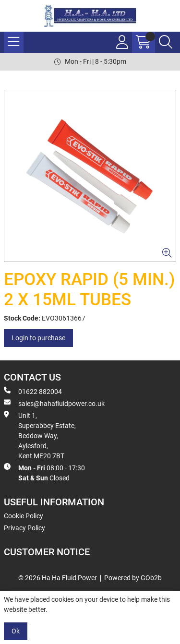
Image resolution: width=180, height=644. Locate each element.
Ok (16, 631)
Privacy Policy (24, 528)
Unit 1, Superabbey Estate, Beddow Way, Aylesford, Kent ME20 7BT (40, 435)
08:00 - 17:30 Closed (44, 472)
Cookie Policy (24, 516)
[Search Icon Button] (166, 42)
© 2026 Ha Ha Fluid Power (58, 578)
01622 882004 (33, 391)
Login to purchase (38, 338)
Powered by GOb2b (133, 578)
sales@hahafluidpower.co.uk (54, 403)
